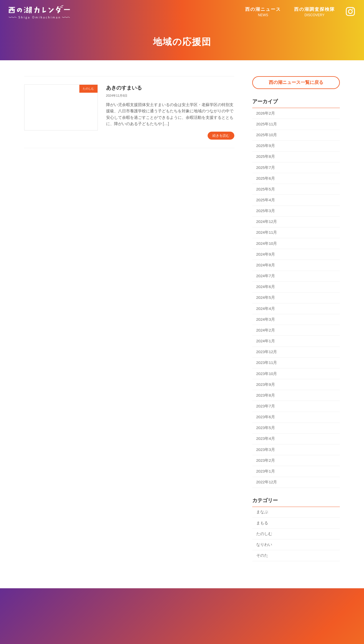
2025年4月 (266, 201)
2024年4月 (266, 310)
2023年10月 (267, 376)
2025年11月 (267, 124)
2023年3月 (266, 453)
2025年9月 (266, 146)
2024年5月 (266, 300)
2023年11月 (267, 365)
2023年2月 (266, 464)
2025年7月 (266, 168)
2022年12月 (267, 486)
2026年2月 (266, 113)
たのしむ (264, 538)
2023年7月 (266, 409)
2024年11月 (267, 234)
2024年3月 (266, 322)
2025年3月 (266, 212)
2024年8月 (266, 267)
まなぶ (262, 516)
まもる (262, 527)
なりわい (264, 549)
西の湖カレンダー (184, 634)
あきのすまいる (124, 88)
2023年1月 (266, 475)
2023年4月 (266, 442)
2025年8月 (266, 157)
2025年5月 (266, 190)
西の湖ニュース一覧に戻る (296, 82)
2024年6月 (266, 289)
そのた (262, 560)
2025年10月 (267, 135)
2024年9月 (266, 256)
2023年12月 (267, 355)
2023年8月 (266, 398)
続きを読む (221, 136)
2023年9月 (266, 387)
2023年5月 (266, 431)
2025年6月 (266, 179)
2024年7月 (266, 278)
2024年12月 (267, 223)
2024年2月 (266, 332)
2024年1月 (266, 343)
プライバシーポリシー (182, 604)
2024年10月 (267, 245)
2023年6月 (266, 420)
